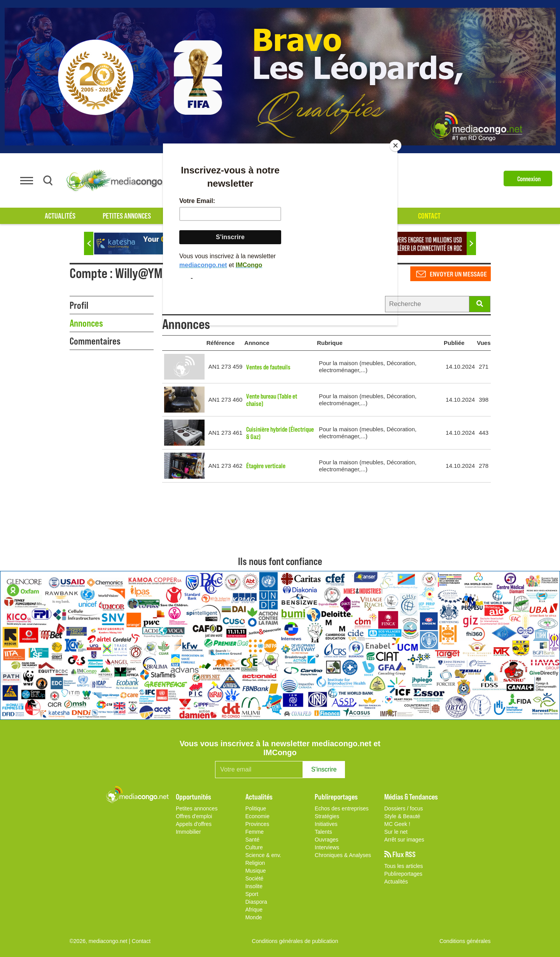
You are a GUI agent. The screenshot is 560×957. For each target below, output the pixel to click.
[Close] (395, 145)
